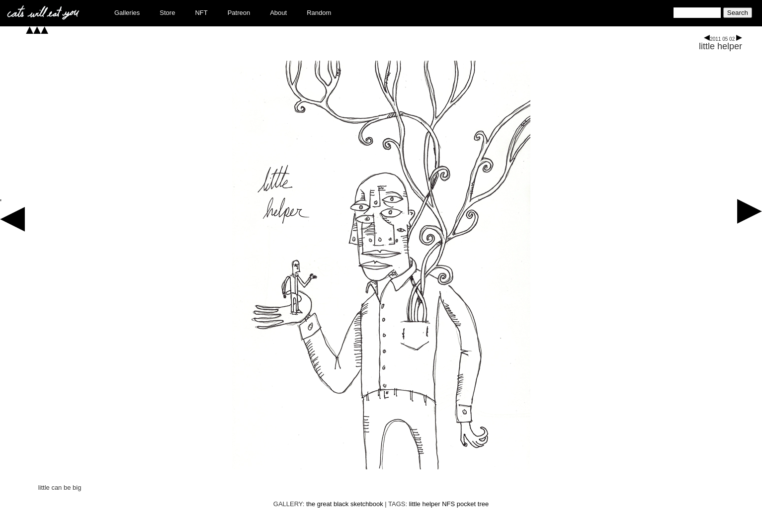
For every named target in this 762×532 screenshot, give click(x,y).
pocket (466, 504)
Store (167, 13)
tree (483, 504)
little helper (720, 46)
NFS (448, 504)
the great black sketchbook (345, 504)
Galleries (127, 13)
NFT (201, 13)
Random (319, 13)
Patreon (239, 13)
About (278, 13)
